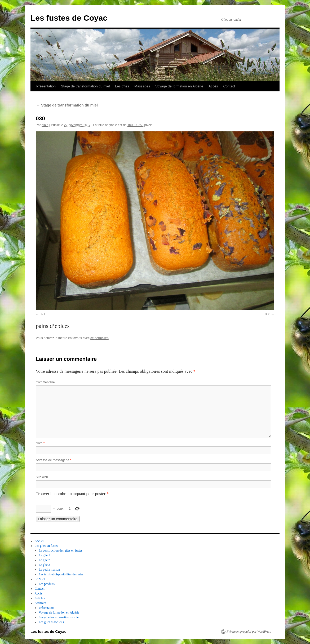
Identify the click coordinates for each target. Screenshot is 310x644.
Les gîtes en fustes (46, 546)
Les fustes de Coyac (69, 18)
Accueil (40, 541)
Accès (213, 86)
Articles (40, 598)
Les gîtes (122, 86)
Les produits (47, 584)
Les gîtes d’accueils (51, 622)
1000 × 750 (135, 125)
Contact (229, 86)
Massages (142, 86)
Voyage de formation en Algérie (179, 86)
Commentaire (45, 382)
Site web (42, 477)
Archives (40, 603)
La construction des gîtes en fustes (61, 550)
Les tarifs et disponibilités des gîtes (61, 574)
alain (45, 125)
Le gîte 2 (44, 560)
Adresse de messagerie (54, 460)
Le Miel (40, 579)
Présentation (46, 86)
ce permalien (99, 338)
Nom (40, 443)
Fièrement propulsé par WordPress (249, 632)
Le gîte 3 (44, 565)
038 (268, 314)
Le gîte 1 (44, 555)
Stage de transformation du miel (85, 86)
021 (42, 314)
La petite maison (49, 570)
